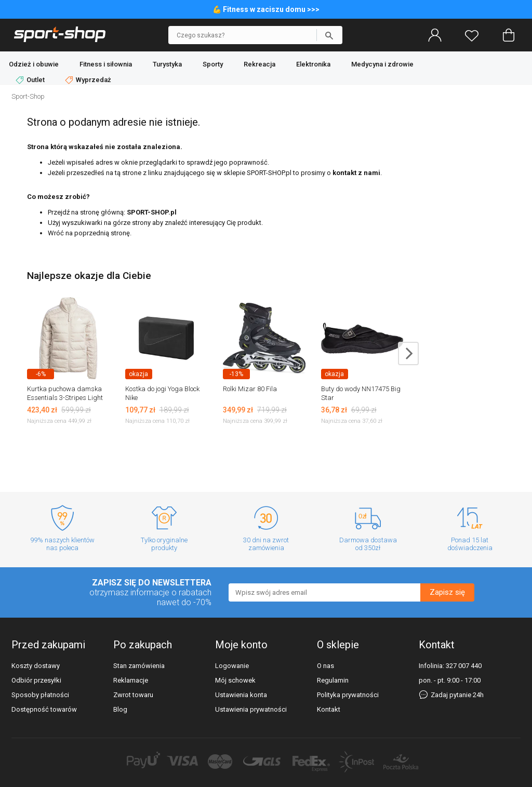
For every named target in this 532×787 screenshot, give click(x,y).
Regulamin (333, 680)
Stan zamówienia (139, 666)
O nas (325, 666)
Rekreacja (260, 64)
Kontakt (329, 709)
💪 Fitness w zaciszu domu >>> (266, 9)
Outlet (31, 80)
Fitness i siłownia (106, 64)
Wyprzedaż (88, 80)
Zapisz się (447, 592)
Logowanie (232, 666)
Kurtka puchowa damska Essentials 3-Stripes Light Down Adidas (65, 398)
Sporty (213, 64)
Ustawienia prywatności (251, 709)
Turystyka (167, 64)
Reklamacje (131, 680)
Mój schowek (235, 680)
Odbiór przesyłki (36, 680)
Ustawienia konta (241, 695)
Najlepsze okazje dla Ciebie (89, 276)
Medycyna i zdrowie (382, 64)
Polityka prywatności (348, 695)
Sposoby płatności (40, 695)
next (408, 354)
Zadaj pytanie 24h (451, 695)
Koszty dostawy (36, 666)
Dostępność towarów (44, 709)
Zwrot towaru (133, 695)
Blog (120, 709)
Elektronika (313, 64)
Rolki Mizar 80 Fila (250, 389)
